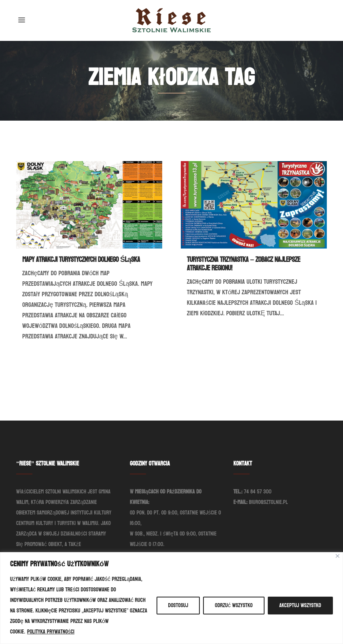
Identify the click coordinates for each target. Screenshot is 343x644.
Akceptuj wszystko (300, 605)
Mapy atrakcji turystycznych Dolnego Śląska (81, 260)
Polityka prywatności (51, 632)
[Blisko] (338, 556)
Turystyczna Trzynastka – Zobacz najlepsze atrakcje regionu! (243, 264)
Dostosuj (178, 605)
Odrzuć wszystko (234, 605)
